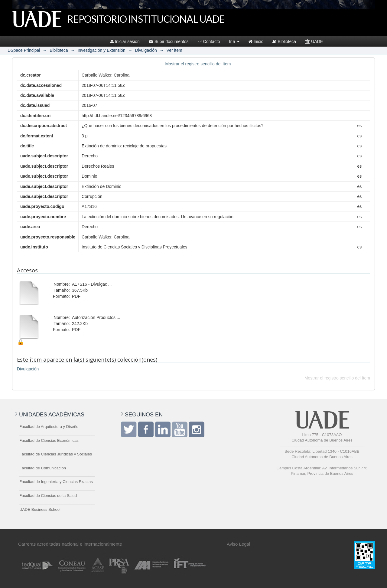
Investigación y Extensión (102, 50)
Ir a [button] (234, 41)
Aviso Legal (238, 544)
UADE (314, 41)
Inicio (256, 41)
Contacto (209, 41)
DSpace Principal (24, 50)
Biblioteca (284, 41)
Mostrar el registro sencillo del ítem (198, 64)
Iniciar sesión (125, 41)
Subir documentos (169, 41)
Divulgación (146, 50)
